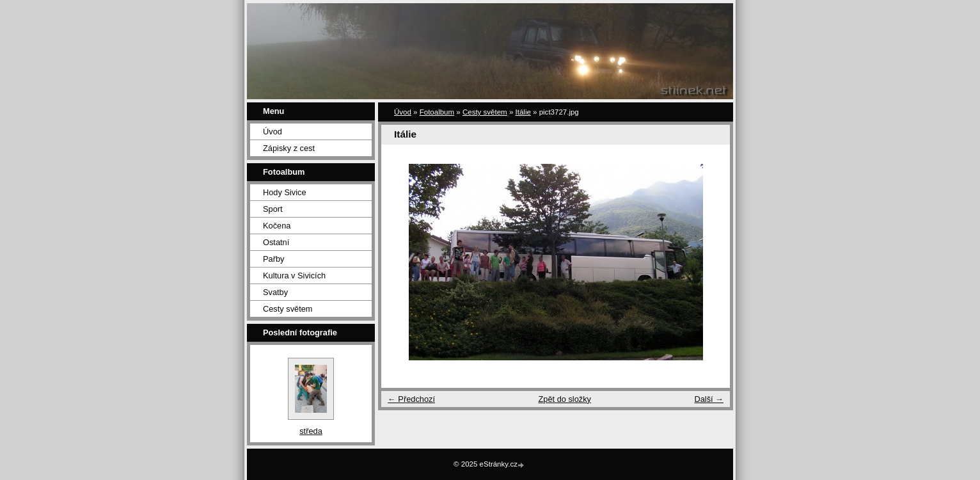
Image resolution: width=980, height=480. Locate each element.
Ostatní (276, 242)
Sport (273, 209)
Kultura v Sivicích (294, 276)
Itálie (523, 112)
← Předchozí (411, 399)
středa (311, 431)
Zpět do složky (565, 399)
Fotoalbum (437, 112)
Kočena (277, 226)
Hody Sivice (285, 192)
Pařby (273, 259)
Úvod (273, 132)
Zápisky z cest (289, 148)
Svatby (275, 292)
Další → (709, 399)
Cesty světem (288, 309)
